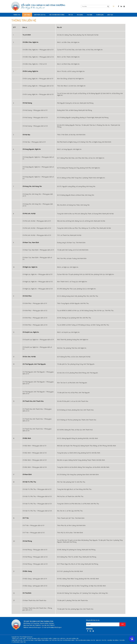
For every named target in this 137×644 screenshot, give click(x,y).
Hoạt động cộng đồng (42, 640)
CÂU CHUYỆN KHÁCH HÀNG (57, 15)
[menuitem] (114, 6)
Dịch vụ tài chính (28, 640)
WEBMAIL (89, 629)
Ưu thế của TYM (54, 640)
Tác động (80, 15)
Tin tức (71, 15)
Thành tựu (56, 639)
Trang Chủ (17, 15)
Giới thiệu (27, 15)
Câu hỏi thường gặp (72, 639)
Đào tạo (110, 15)
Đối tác (63, 639)
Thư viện (89, 15)
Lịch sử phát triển (46, 639)
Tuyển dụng (100, 15)
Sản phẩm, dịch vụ (40, 15)
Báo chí (98, 640)
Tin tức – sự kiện (107, 640)
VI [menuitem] (114, 6)
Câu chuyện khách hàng (83, 640)
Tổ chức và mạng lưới (33, 639)
